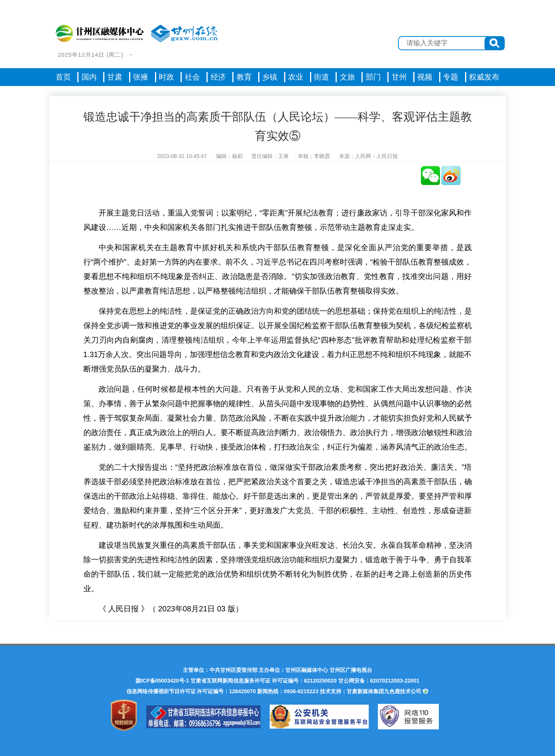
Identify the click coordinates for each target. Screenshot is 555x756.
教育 (244, 77)
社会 (192, 77)
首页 (63, 77)
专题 (451, 77)
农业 (296, 77)
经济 (218, 77)
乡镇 (270, 77)
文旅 (347, 77)
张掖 (141, 77)
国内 (89, 77)
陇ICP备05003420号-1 (162, 681)
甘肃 (115, 77)
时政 (166, 77)
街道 (321, 77)
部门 (373, 77)
